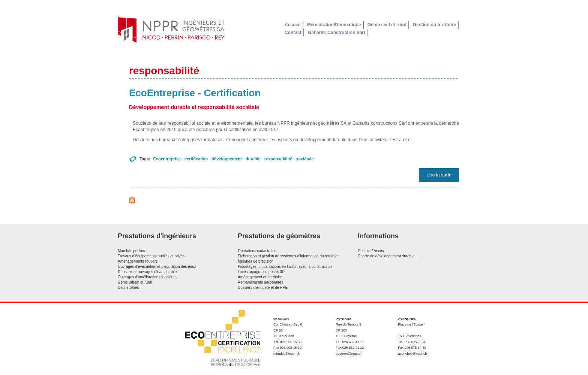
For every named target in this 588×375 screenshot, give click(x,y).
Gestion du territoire (434, 25)
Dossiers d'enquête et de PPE (263, 288)
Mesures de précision (256, 261)
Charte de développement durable (386, 256)
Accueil (293, 25)
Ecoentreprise (167, 159)
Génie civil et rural (387, 25)
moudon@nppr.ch (287, 354)
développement (227, 159)
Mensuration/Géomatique (334, 25)
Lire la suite (441, 175)
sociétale (305, 159)
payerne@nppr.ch (349, 354)
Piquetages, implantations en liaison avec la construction (285, 267)
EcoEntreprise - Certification (195, 93)
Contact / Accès (371, 251)
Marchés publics (131, 251)
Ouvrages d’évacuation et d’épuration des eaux (157, 267)
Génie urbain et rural (135, 282)
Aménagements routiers (138, 261)
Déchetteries (128, 288)
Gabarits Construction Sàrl (337, 33)
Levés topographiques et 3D (261, 272)
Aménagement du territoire (260, 277)
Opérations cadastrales (257, 251)
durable (253, 159)
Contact (293, 33)
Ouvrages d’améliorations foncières (147, 277)
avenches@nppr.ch (412, 354)
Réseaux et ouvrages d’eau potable (147, 272)
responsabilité (278, 159)
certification (196, 159)
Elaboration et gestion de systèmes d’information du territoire (288, 256)
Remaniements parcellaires (260, 282)
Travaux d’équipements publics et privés (151, 256)
